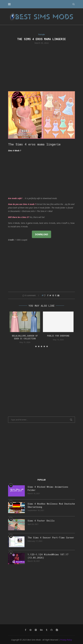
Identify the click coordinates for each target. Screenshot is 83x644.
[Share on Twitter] (50, 295)
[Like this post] (45, 295)
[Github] (52, 630)
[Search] (74, 4)
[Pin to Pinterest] (53, 295)
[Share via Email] (58, 295)
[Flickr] (36, 630)
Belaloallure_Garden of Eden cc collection (25, 337)
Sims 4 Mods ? (14, 151)
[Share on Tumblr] (56, 295)
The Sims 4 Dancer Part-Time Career (51, 537)
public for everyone (58, 336)
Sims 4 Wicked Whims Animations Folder (48, 488)
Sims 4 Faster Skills (41, 521)
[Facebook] (26, 630)
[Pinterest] (30, 630)
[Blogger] (57, 630)
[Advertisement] (41, 67)
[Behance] (41, 630)
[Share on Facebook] (48, 295)
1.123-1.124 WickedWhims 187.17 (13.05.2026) (48, 556)
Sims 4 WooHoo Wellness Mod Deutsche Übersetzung (51, 505)
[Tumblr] (47, 630)
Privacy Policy (66, 640)
